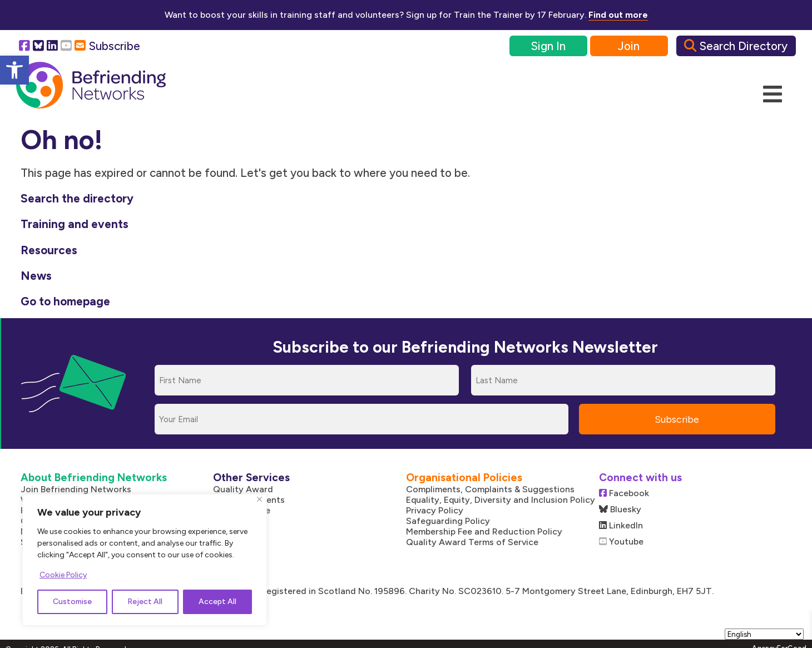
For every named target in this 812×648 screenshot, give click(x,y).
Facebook (624, 493)
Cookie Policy (63, 575)
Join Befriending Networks (76, 489)
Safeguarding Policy (448, 521)
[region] (145, 560)
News (36, 276)
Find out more (618, 15)
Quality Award (243, 489)
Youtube (621, 541)
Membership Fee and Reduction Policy (484, 531)
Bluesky (620, 509)
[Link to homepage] (91, 86)
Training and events (75, 224)
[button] (14, 70)
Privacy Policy (435, 510)
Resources (49, 250)
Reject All (145, 602)
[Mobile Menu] (773, 95)
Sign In (548, 46)
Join (629, 46)
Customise (72, 602)
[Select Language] (764, 634)
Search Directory (736, 46)
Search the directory (77, 198)
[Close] (259, 499)
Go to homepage (65, 301)
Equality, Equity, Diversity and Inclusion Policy (501, 500)
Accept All (217, 602)
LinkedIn (621, 525)
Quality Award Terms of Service (472, 542)
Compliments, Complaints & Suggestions (490, 489)
